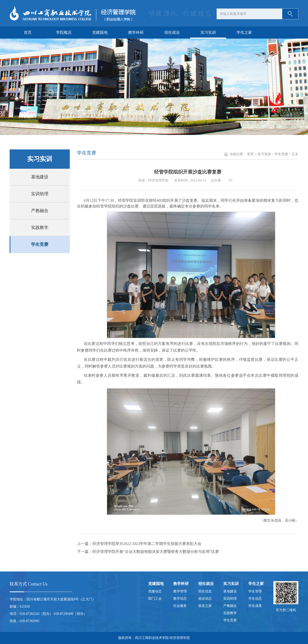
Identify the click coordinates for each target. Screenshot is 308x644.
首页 (28, 32)
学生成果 (255, 606)
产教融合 (40, 211)
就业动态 (205, 599)
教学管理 (180, 591)
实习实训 (208, 32)
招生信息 (205, 591)
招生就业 (172, 32)
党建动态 (155, 591)
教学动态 (180, 599)
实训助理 (40, 194)
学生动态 (255, 599)
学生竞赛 (40, 244)
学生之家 (244, 32)
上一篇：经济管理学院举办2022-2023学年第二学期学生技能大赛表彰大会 (139, 544)
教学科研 (136, 32)
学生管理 (255, 591)
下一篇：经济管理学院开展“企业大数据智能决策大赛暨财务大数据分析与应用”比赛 (148, 552)
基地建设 (40, 177)
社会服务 (180, 606)
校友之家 (205, 606)
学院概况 (64, 32)
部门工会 (155, 599)
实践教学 (40, 228)
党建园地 (100, 32)
